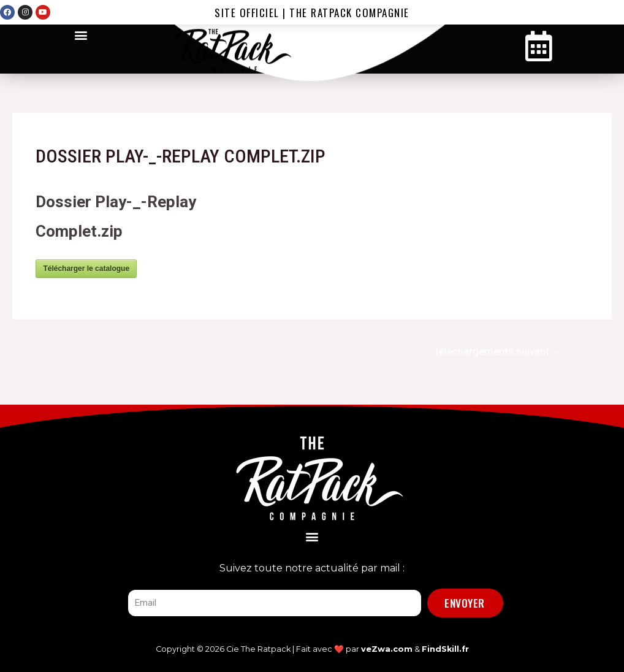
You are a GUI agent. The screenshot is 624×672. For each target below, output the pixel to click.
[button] (81, 35)
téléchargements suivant (499, 351)
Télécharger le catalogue (86, 269)
